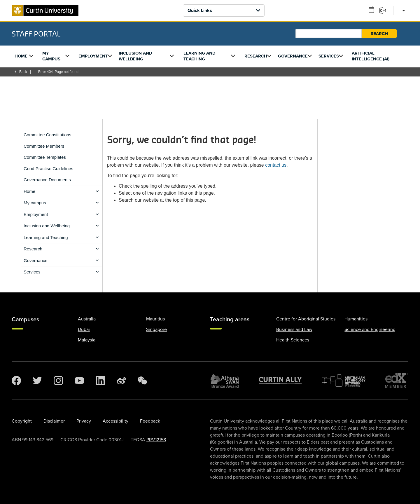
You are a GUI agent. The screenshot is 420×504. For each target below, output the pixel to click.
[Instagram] (58, 381)
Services (329, 56)
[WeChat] (142, 381)
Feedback (150, 421)
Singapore (156, 329)
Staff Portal (36, 34)
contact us (276, 165)
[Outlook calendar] (373, 10)
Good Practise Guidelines (48, 169)
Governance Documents (47, 180)
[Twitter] (37, 381)
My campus (51, 56)
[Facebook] (16, 381)
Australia (87, 319)
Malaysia (87, 340)
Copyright (22, 421)
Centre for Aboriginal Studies (306, 319)
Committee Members (44, 146)
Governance (293, 56)
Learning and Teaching (199, 56)
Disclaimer (54, 421)
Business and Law (294, 329)
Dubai (84, 329)
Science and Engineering (370, 329)
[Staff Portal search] (329, 34)
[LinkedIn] (100, 381)
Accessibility (116, 421)
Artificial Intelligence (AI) (371, 56)
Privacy (84, 421)
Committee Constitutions (47, 135)
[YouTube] (79, 381)
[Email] (385, 10)
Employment (93, 56)
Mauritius (155, 319)
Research (256, 56)
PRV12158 (156, 440)
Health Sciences (293, 340)
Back (21, 72)
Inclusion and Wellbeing (135, 56)
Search (379, 34)
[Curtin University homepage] (45, 11)
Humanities (356, 319)
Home (21, 56)
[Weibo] (121, 381)
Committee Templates (45, 157)
